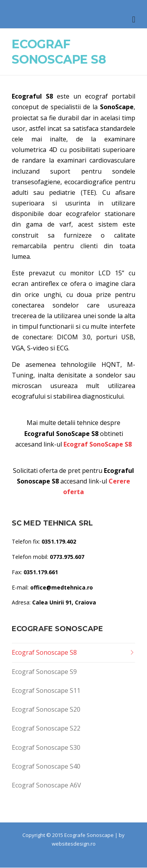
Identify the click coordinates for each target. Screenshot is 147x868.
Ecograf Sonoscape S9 (44, 672)
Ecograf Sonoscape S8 (44, 652)
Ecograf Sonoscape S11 (46, 690)
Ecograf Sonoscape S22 (46, 728)
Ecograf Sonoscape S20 (46, 709)
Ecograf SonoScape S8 (98, 444)
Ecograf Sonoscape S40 (46, 766)
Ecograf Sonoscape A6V (46, 785)
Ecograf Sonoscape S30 (46, 747)
